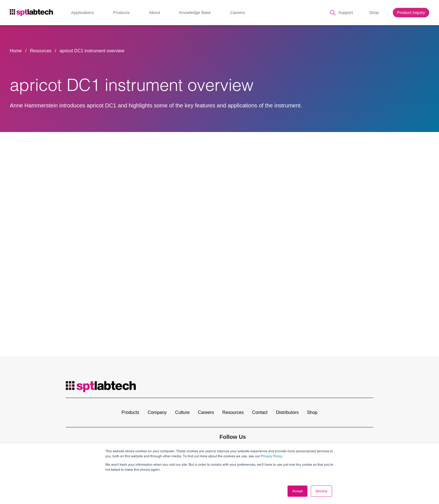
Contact (260, 412)
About (154, 12)
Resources (41, 51)
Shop (374, 12)
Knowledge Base (195, 12)
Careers (238, 12)
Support (346, 12)
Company (157, 412)
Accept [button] (297, 491)
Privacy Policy (272, 456)
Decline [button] (321, 491)
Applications (82, 12)
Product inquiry (411, 12)
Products (121, 12)
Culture (183, 412)
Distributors (287, 412)
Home (16, 51)
